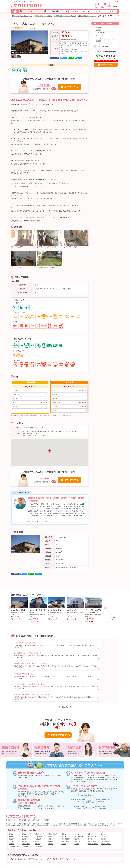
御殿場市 (25, 819)
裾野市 (38, 819)
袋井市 (90, 812)
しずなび (117, 1)
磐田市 (64, 812)
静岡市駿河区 (79, 814)
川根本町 (51, 817)
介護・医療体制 (101, 33)
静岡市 (51, 814)
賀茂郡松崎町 (40, 824)
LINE (71, 58)
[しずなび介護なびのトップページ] (15, 11)
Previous (10, 608)
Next (105, 608)
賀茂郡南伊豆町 (106, 822)
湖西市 (103, 812)
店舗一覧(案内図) (39, 850)
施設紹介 (99, 30)
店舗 (112, 11)
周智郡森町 (39, 814)
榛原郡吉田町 (66, 817)
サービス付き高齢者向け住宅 (54, 837)
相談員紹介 (85, 846)
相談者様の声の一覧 (65, 685)
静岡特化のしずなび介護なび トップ (22, 16)
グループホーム (70, 837)
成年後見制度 (23, 846)
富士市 (77, 817)
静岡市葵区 (65, 814)
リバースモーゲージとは (72, 846)
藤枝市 (11, 817)
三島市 (11, 819)
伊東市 (11, 822)
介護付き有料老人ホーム (17, 837)
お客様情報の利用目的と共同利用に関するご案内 (95, 850)
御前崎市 (25, 814)
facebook (55, 58)
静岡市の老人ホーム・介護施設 (43, 16)
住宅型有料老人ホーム (35, 837)
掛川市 (77, 812)
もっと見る (113, 619)
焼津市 (103, 814)
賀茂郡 (77, 822)
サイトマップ (11, 846)
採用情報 (48, 850)
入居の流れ (98, 11)
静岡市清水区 (92, 814)
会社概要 (29, 850)
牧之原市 (38, 817)
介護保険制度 (57, 846)
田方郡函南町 (105, 819)
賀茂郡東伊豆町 (93, 822)
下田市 (64, 822)
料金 (98, 35)
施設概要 (99, 27)
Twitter (64, 58)
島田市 (24, 817)
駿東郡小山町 (92, 819)
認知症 (32, 846)
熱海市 (38, 822)
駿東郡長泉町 (66, 819)
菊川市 (11, 814)
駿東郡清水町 (79, 819)
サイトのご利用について (60, 850)
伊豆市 (51, 822)
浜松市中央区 (27, 812)
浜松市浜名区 (40, 812)
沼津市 (90, 817)
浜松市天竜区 (53, 812)
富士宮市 (103, 817)
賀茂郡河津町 (27, 824)
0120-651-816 (43, 521)
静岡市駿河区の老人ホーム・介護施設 (65, 16)
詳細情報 (99, 41)
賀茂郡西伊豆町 (14, 824)
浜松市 (11, 812)
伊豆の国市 (26, 822)
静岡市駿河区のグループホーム (87, 16)
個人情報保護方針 (74, 850)
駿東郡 (51, 819)
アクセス (99, 38)
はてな (79, 58)
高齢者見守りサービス (44, 846)
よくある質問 (96, 846)
